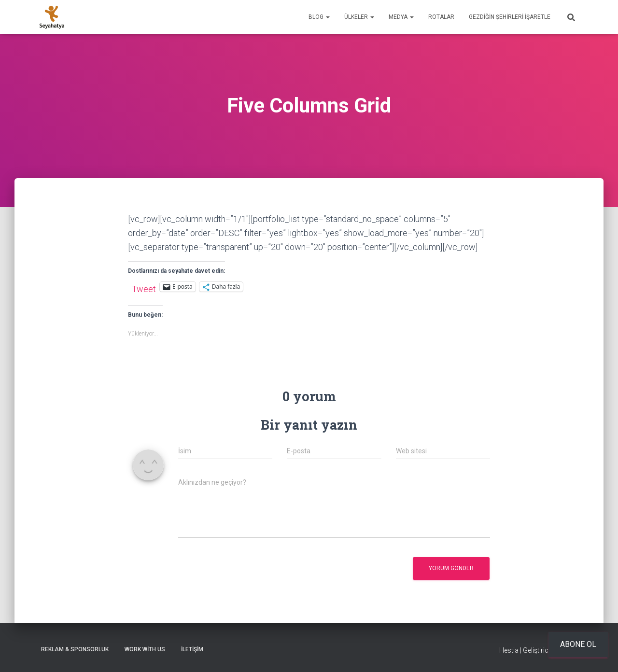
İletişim (192, 649)
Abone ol (578, 644)
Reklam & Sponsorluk (75, 649)
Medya (401, 17)
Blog (319, 17)
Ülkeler (359, 17)
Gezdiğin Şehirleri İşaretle (510, 17)
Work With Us (145, 649)
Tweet (144, 287)
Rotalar (441, 17)
